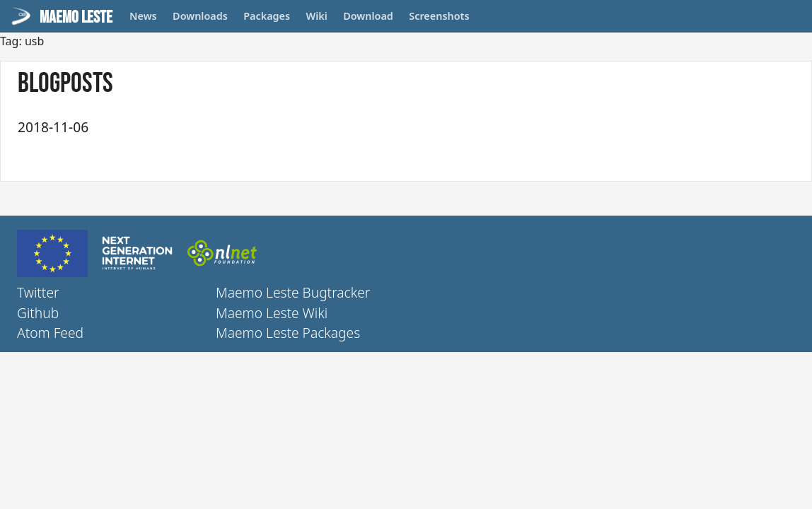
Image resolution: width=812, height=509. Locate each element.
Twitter (38, 292)
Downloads (200, 16)
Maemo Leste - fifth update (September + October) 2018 (282, 126)
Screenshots (439, 16)
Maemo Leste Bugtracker (293, 292)
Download (368, 16)
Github (38, 313)
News (143, 16)
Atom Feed (50, 333)
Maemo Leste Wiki (272, 313)
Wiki (317, 16)
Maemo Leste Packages (288, 333)
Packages (267, 16)
